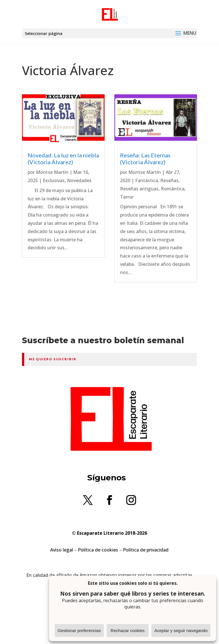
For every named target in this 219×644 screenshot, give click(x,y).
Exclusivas (54, 180)
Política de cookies (98, 550)
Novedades (79, 180)
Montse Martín (52, 172)
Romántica (173, 189)
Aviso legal (62, 550)
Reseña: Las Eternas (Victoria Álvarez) (145, 159)
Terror (127, 197)
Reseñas (169, 180)
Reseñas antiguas (139, 189)
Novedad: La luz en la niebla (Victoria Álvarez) (63, 159)
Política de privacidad (146, 550)
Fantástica (147, 180)
